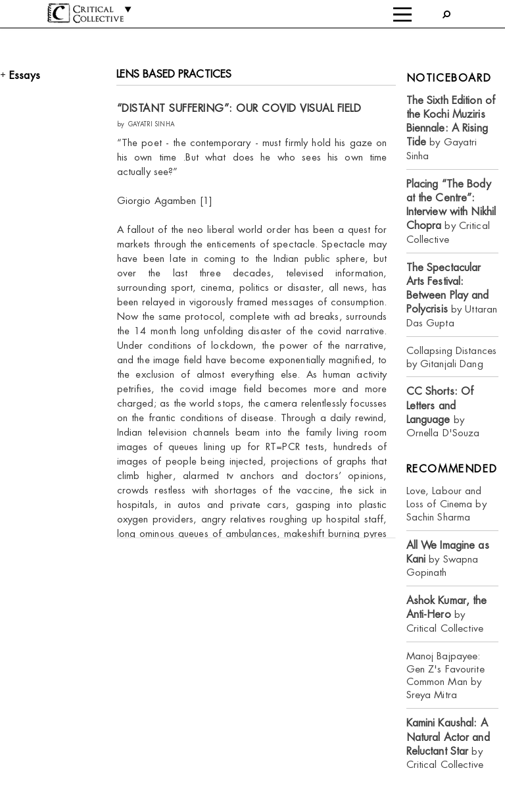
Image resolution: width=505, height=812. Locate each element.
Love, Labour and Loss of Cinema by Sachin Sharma (446, 504)
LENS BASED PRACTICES (174, 74)
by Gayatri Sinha (451, 128)
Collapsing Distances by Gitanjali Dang (452, 357)
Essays (25, 75)
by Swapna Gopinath (448, 559)
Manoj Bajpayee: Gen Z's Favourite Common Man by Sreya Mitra (445, 675)
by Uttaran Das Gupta (452, 295)
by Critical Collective (451, 212)
